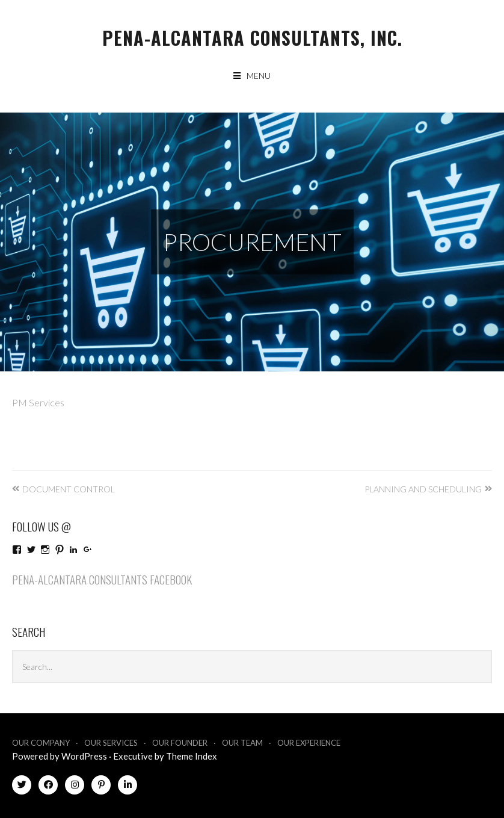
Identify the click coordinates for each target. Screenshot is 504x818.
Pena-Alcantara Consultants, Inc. (252, 38)
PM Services (38, 402)
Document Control (69, 489)
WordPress (84, 756)
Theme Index (192, 756)
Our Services (111, 743)
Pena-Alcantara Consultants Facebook (102, 579)
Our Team (242, 743)
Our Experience (309, 743)
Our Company (41, 743)
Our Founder (180, 743)
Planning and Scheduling (423, 489)
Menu (259, 76)
